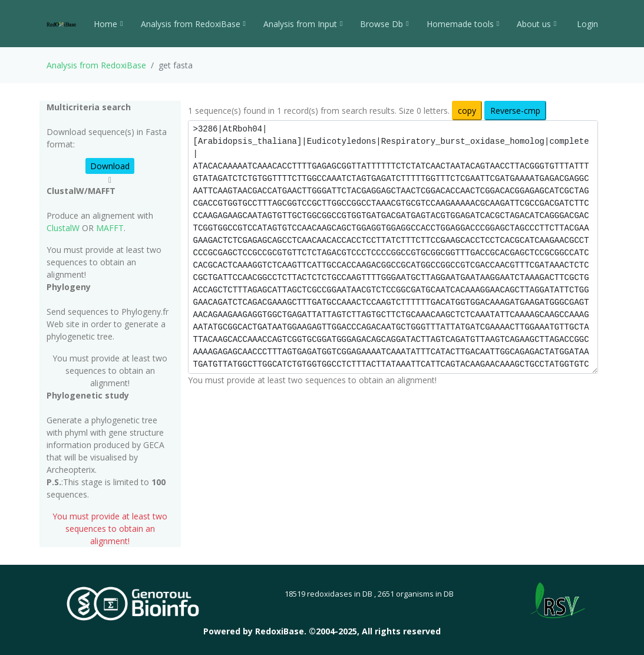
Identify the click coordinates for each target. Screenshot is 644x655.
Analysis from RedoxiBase (96, 65)
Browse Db (384, 24)
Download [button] (110, 166)
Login (586, 24)
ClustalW (63, 228)
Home (108, 24)
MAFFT (110, 228)
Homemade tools (463, 24)
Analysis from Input (303, 24)
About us (536, 24)
